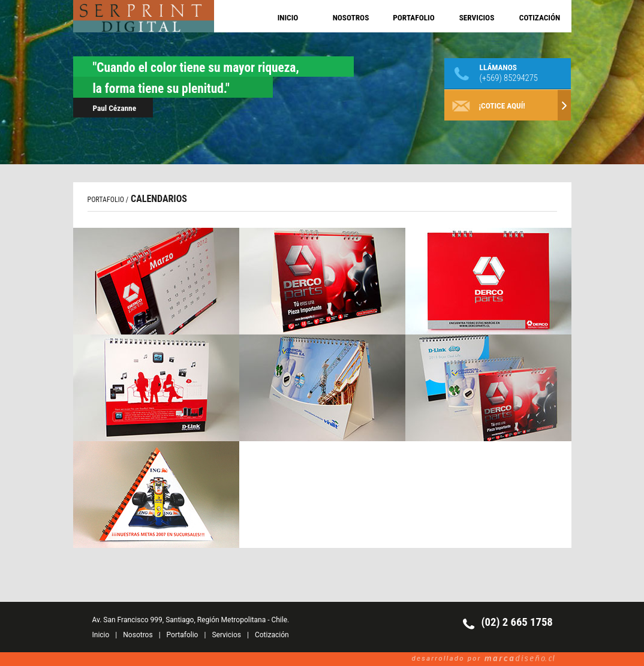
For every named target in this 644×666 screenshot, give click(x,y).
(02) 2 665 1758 (517, 622)
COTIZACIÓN (540, 18)
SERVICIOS (477, 18)
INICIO (288, 18)
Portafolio (183, 635)
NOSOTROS (351, 18)
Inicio (101, 635)
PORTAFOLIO (413, 18)
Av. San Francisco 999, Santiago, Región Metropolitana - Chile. (191, 620)
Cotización (272, 635)
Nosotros (138, 635)
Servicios (226, 635)
